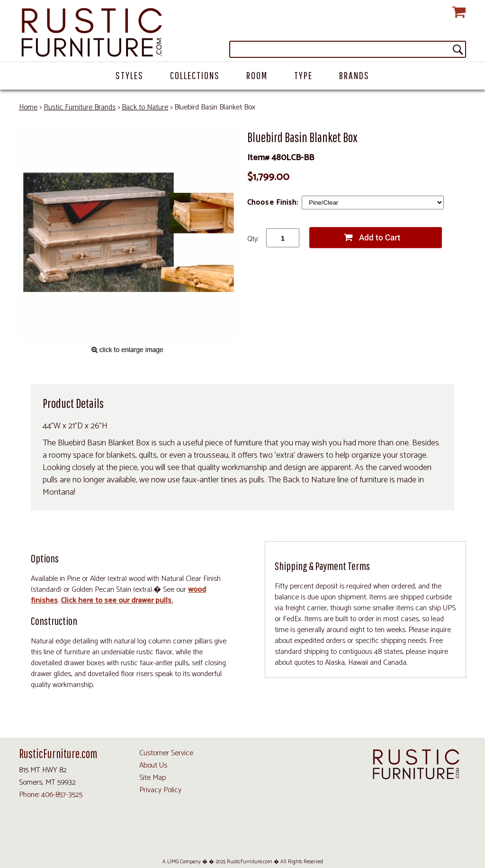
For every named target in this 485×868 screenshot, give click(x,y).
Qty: (253, 239)
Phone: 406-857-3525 (51, 795)
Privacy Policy (160, 790)
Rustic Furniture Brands (80, 107)
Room (257, 75)
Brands (354, 75)
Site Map (153, 778)
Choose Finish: (274, 203)
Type (303, 75)
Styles (130, 75)
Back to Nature (145, 107)
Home (28, 107)
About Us (153, 765)
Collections (195, 75)
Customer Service (166, 753)
